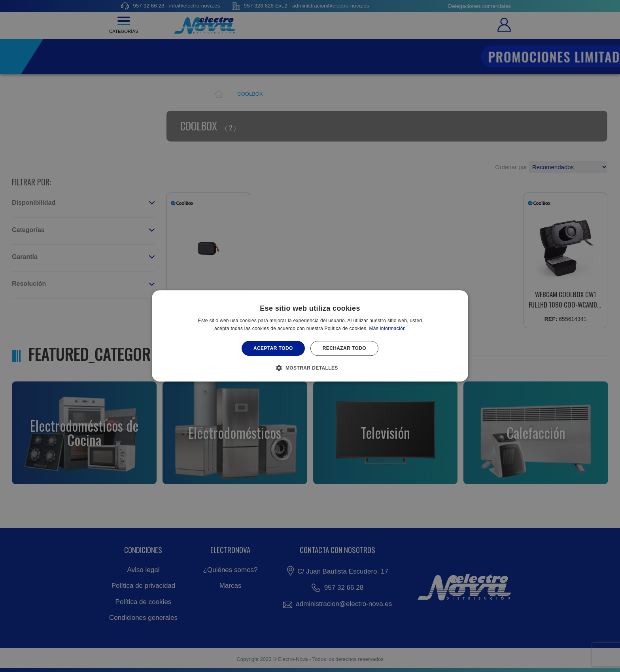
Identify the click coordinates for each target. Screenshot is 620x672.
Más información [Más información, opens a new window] (388, 329)
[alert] (310, 336)
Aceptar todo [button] (273, 348)
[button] (310, 368)
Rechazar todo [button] (344, 348)
